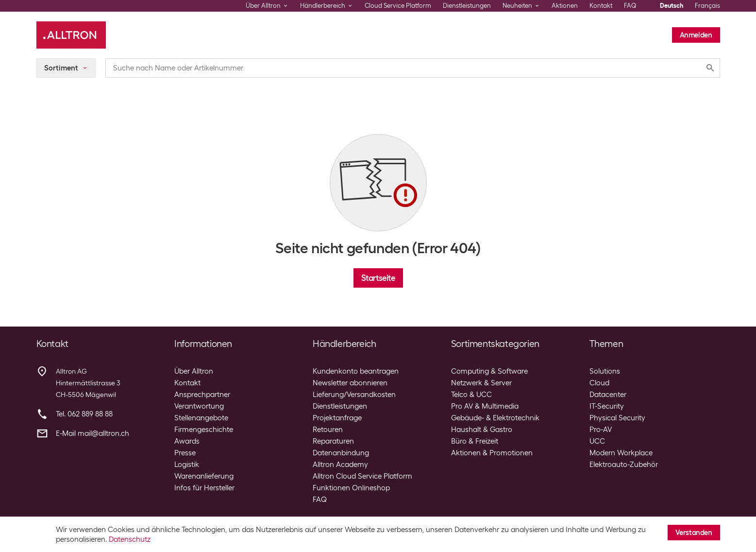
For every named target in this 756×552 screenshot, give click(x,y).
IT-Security (607, 406)
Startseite (378, 278)
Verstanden (694, 533)
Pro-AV (601, 430)
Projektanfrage (337, 418)
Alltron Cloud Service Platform (362, 476)
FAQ (630, 6)
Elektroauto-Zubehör (624, 465)
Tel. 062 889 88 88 (84, 414)
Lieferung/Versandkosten (354, 395)
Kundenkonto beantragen (356, 371)
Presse (185, 453)
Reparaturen (333, 441)
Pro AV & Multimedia (485, 406)
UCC (597, 441)
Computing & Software (489, 371)
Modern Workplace (621, 453)
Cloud (599, 383)
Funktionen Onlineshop (351, 488)
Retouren (328, 430)
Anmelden (696, 35)
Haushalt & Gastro (482, 430)
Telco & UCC (471, 395)
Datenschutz (130, 539)
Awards (187, 441)
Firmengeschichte (204, 430)
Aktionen (565, 6)
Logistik (187, 465)
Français (707, 6)
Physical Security (617, 418)
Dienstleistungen (467, 6)
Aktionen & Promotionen (492, 453)
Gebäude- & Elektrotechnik (495, 418)
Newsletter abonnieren (350, 383)
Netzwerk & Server (481, 383)
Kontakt (601, 6)
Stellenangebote (201, 418)
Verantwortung (199, 406)
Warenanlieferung (204, 476)
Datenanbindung (341, 453)
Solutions (605, 371)
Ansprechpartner (202, 395)
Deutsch (672, 6)
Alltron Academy (340, 465)
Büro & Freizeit (475, 441)
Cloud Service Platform (398, 6)
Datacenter (608, 395)
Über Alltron (194, 371)
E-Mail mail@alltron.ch (92, 433)
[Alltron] (71, 35)
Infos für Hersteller (204, 488)
